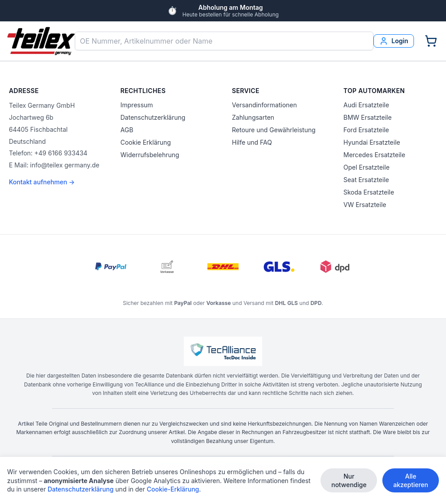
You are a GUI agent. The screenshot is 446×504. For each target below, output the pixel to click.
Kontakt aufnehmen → (42, 182)
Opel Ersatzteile (367, 167)
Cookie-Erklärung (173, 490)
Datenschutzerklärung (153, 117)
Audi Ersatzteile (367, 105)
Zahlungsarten (253, 117)
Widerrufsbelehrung (150, 155)
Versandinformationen (264, 105)
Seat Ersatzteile (366, 180)
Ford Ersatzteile (366, 130)
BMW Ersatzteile (368, 117)
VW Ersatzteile (365, 205)
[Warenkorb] (431, 41)
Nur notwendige (349, 481)
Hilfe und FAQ (252, 142)
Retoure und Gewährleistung (274, 130)
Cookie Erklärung (146, 142)
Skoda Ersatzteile (369, 192)
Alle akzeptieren (411, 481)
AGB (127, 130)
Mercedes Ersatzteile (375, 155)
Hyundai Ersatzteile (372, 142)
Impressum (137, 105)
